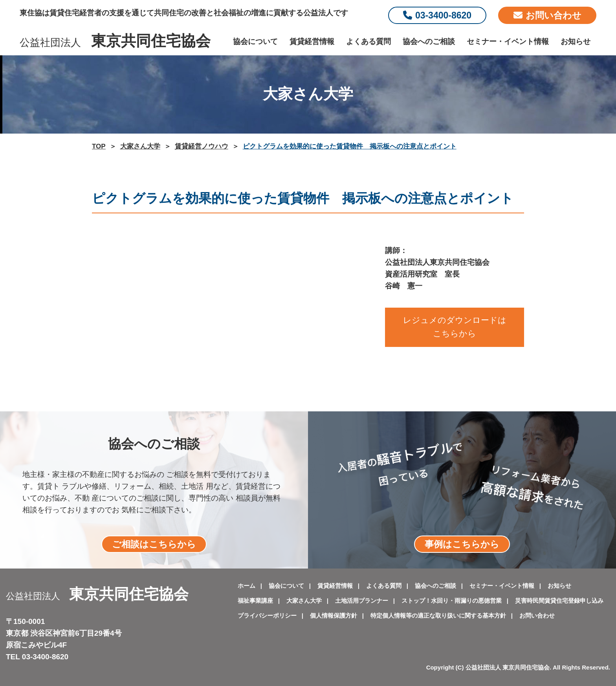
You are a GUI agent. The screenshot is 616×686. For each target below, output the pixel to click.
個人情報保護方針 (334, 615)
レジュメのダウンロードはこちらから (455, 327)
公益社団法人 (115, 42)
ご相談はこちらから (154, 544)
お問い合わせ (547, 15)
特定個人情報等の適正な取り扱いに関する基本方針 (438, 615)
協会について (255, 41)
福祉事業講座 (255, 601)
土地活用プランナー (362, 601)
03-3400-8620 (437, 15)
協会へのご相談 (429, 41)
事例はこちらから (462, 544)
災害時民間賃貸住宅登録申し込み (559, 601)
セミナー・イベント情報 (508, 41)
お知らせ (576, 41)
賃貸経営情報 (312, 41)
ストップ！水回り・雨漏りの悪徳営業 (452, 601)
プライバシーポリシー (267, 615)
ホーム (247, 586)
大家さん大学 (304, 601)
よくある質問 (368, 41)
